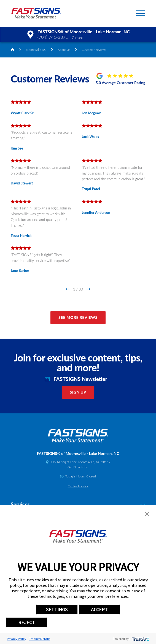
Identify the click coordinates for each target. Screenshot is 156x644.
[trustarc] (140, 639)
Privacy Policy (17, 639)
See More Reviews (78, 317)
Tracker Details (40, 639)
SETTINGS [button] (57, 610)
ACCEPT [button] (99, 610)
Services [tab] (78, 505)
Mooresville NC (36, 50)
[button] (141, 13)
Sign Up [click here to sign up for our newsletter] (78, 392)
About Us (64, 50)
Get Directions (78, 467)
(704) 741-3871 (53, 37)
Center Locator (78, 486)
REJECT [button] (27, 622)
